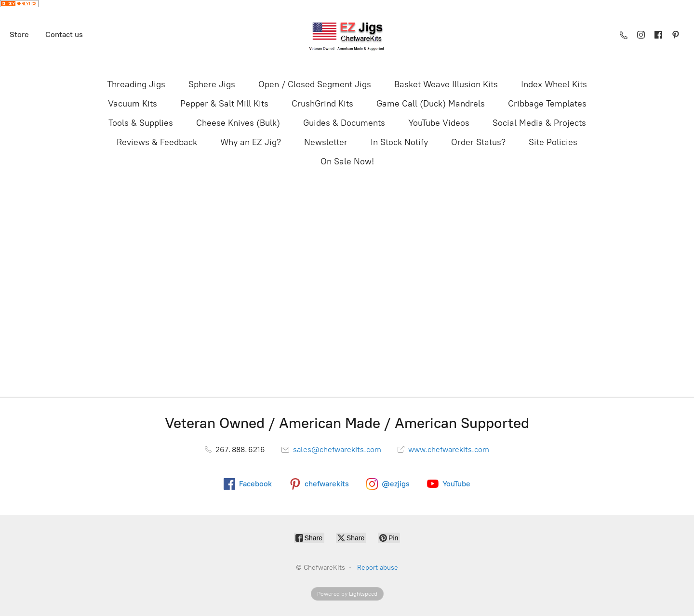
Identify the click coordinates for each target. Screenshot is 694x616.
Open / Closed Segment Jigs (315, 84)
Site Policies (553, 142)
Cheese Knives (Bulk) (238, 123)
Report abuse (378, 568)
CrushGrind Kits (322, 104)
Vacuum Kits (133, 104)
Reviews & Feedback (157, 142)
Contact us (64, 34)
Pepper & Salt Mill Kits (224, 104)
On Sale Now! (347, 161)
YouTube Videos (439, 123)
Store (19, 34)
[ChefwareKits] (347, 35)
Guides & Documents (344, 123)
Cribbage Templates (547, 104)
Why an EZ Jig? (251, 142)
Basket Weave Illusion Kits (446, 84)
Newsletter (326, 142)
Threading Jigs (136, 84)
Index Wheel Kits (554, 84)
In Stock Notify (399, 142)
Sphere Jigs (212, 84)
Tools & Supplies (141, 123)
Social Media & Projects (539, 123)
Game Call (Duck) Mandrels (431, 104)
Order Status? (478, 142)
